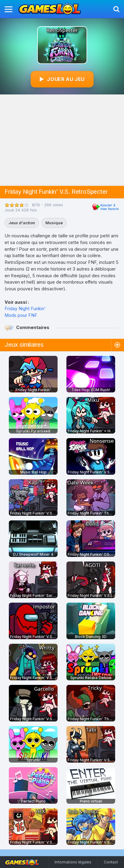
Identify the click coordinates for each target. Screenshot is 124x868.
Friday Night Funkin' (25, 308)
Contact (111, 862)
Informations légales (73, 862)
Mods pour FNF (21, 315)
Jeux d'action (22, 223)
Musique (54, 223)
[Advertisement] (62, 140)
